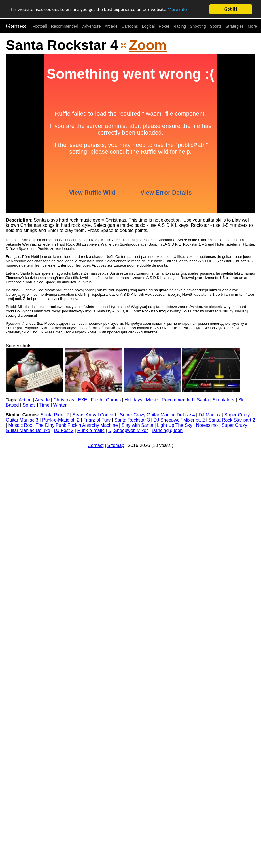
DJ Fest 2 (64, 430)
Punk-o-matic (91, 430)
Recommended (65, 26)
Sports (216, 26)
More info (177, 9)
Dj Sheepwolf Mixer (128, 430)
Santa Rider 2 (55, 415)
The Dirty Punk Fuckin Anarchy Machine (77, 425)
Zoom (148, 45)
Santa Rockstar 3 (132, 420)
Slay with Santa (137, 425)
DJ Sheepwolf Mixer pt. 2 (179, 420)
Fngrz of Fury (97, 420)
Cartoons (130, 26)
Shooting (198, 26)
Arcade (111, 26)
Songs (29, 405)
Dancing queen (167, 430)
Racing (180, 26)
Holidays (133, 400)
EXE (83, 400)
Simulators (224, 400)
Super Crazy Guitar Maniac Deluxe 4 (157, 415)
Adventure (92, 26)
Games (16, 26)
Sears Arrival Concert (94, 415)
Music (152, 400)
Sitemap (116, 445)
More (252, 26)
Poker (164, 26)
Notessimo (207, 425)
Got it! (231, 9)
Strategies (235, 26)
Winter (60, 405)
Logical (148, 26)
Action (25, 400)
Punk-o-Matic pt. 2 (61, 420)
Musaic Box (20, 425)
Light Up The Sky (175, 425)
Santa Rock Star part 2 (232, 420)
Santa (203, 400)
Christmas (64, 400)
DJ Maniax (210, 415)
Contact (95, 445)
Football (40, 26)
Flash (97, 400)
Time (45, 405)
